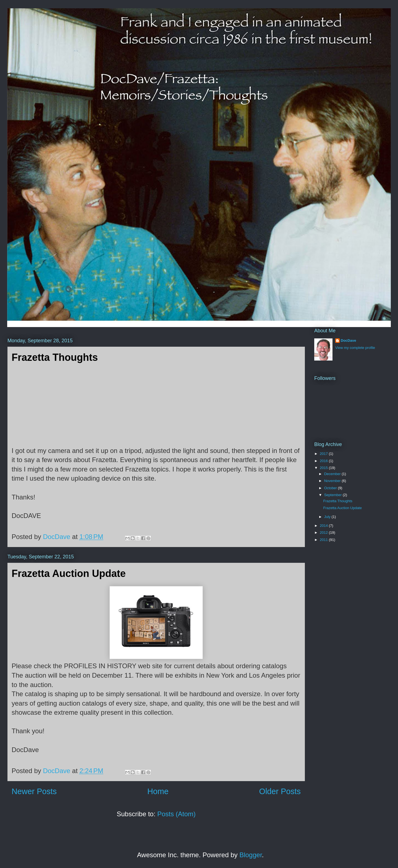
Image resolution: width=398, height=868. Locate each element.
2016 (324, 461)
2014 (324, 526)
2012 (324, 533)
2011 (324, 540)
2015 (324, 468)
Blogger (251, 855)
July (328, 517)
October (331, 488)
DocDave (349, 340)
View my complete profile (355, 348)
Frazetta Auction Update (69, 573)
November (333, 481)
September (333, 495)
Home (158, 791)
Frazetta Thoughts (55, 357)
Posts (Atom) (176, 814)
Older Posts (280, 791)
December (333, 474)
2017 (324, 454)
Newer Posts (34, 791)
